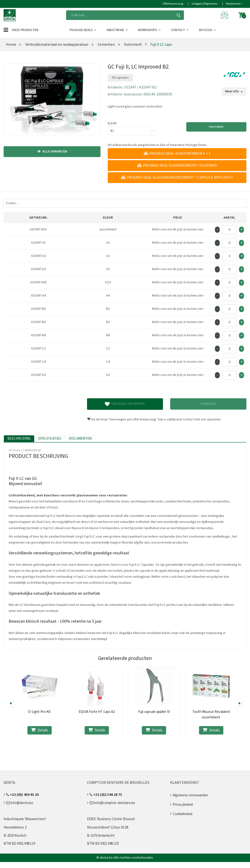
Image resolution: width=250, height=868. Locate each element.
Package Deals (83, 30)
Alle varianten (52, 152)
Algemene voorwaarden (191, 795)
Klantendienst (185, 783)
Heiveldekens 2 (15, 827)
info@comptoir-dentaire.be (112, 803)
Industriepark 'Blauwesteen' (25, 819)
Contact (180, 30)
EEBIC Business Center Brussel (111, 819)
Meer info (234, 91)
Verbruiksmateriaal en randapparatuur (56, 44)
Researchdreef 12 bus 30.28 (108, 827)
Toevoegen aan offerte (125, 404)
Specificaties (50, 439)
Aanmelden (216, 127)
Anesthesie (117, 30)
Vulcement (133, 44)
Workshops (150, 30)
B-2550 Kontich (15, 836)
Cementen (106, 44)
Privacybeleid (183, 805)
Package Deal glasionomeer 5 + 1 (177, 153)
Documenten (80, 439)
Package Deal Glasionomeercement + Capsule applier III (177, 177)
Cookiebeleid (183, 814)
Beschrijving (19, 439)
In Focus (208, 30)
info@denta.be (20, 803)
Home (11, 44)
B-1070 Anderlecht (101, 836)
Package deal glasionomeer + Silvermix (177, 165)
